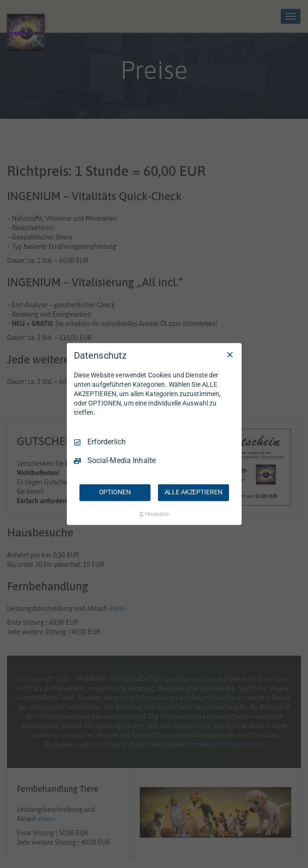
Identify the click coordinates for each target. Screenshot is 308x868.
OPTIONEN (115, 492)
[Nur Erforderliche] (230, 354)
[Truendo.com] (154, 514)
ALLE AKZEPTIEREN (193, 492)
